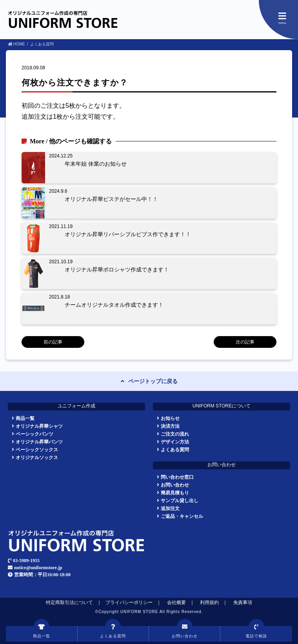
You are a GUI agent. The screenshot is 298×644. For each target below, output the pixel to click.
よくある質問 (175, 450)
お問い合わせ (175, 485)
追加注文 (170, 508)
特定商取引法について (69, 602)
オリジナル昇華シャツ (39, 426)
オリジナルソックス (37, 457)
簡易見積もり (175, 493)
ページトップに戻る (153, 381)
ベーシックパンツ (35, 434)
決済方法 (170, 426)
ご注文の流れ (175, 434)
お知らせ (170, 418)
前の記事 (53, 342)
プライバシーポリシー (129, 602)
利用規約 (209, 602)
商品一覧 (25, 418)
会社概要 (176, 602)
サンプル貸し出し (180, 500)
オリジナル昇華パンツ (39, 442)
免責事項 (243, 602)
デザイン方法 (175, 442)
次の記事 (245, 342)
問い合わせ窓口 (177, 477)
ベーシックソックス (37, 450)
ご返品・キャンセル (182, 516)
